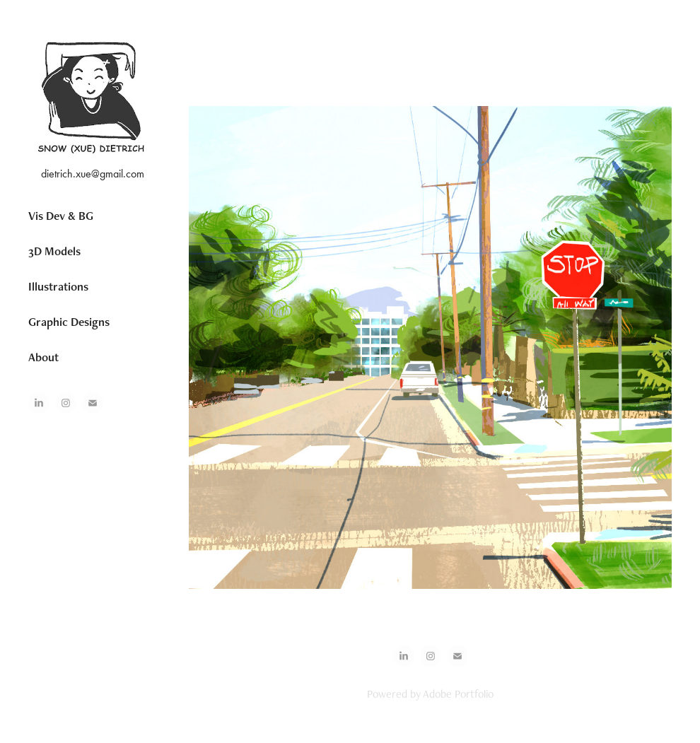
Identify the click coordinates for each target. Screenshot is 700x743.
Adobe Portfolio (458, 694)
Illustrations (58, 286)
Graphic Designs (69, 322)
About (43, 357)
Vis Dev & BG (61, 216)
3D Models (54, 251)
